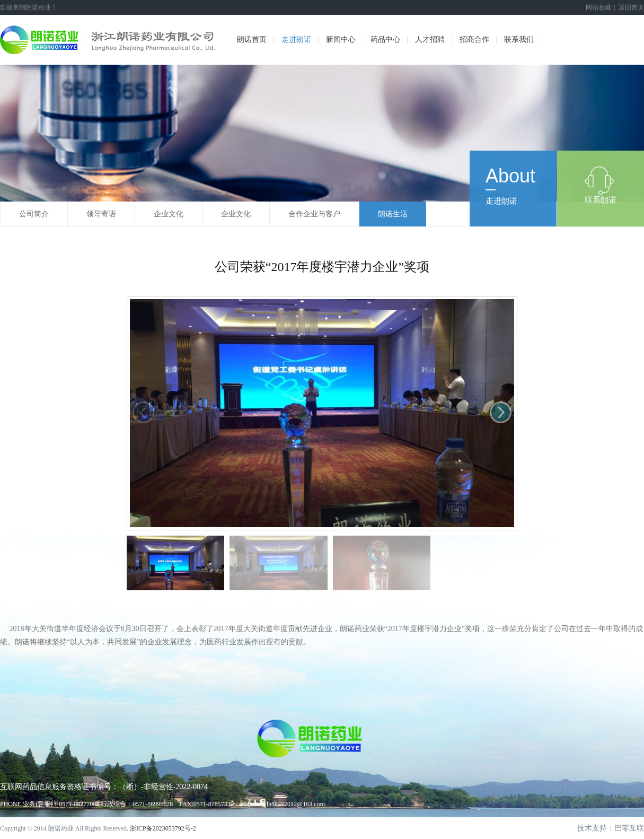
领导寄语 (101, 214)
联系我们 (519, 40)
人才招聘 (430, 40)
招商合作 (474, 40)
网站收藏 (598, 7)
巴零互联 (629, 828)
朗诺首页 (252, 40)
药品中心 (385, 40)
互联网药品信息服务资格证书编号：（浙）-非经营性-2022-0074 (104, 787)
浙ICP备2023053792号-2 (163, 828)
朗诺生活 (393, 214)
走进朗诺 (296, 40)
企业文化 (169, 214)
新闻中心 (341, 40)
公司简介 (34, 214)
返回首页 (631, 7)
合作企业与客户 (314, 214)
